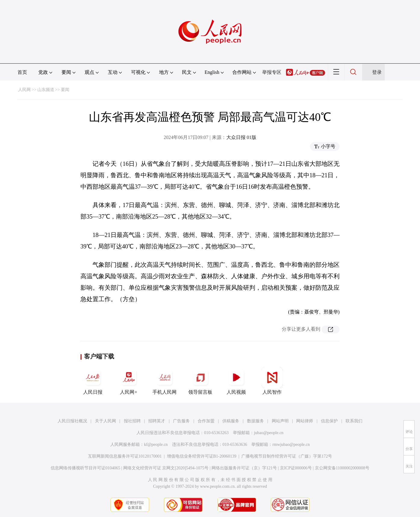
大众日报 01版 (241, 137)
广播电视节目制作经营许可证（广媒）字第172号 (287, 456)
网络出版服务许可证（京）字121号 (244, 468)
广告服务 (181, 421)
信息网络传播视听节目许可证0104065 (85, 468)
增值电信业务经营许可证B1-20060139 (202, 456)
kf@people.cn (156, 444)
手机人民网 (165, 381)
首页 (22, 72)
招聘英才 (157, 421)
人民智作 (272, 381)
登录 (377, 72)
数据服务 (255, 421)
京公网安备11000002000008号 (342, 468)
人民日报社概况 (72, 421)
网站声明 (280, 421)
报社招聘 (132, 421)
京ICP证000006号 (296, 468)
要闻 (65, 90)
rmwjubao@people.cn (291, 444)
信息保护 (329, 421)
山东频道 (46, 90)
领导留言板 (200, 381)
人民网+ (129, 381)
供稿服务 (231, 421)
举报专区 (272, 72)
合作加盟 (206, 421)
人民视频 (236, 381)
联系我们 (354, 421)
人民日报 (93, 381)
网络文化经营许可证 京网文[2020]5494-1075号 (166, 468)
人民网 (24, 90)
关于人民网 (105, 421)
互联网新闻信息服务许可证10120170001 (125, 456)
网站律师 (305, 421)
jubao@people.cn (269, 433)
